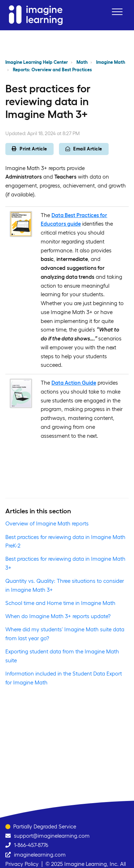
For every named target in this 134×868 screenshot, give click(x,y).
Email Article (84, 149)
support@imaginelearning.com (52, 836)
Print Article (29, 149)
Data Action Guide (74, 383)
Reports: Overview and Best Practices (52, 70)
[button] (117, 12)
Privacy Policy (22, 864)
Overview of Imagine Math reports (47, 523)
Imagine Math (111, 62)
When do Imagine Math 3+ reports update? (58, 616)
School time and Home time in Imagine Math (60, 603)
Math (82, 62)
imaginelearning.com (40, 855)
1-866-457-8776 (31, 845)
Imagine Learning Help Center (37, 62)
